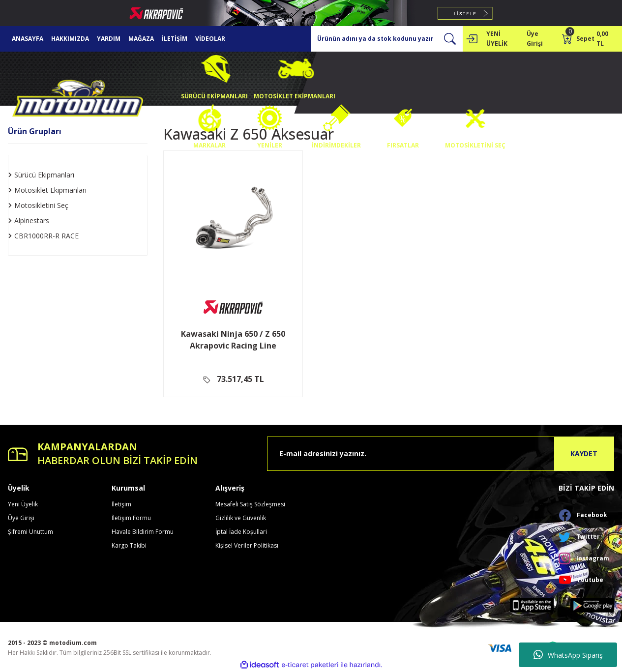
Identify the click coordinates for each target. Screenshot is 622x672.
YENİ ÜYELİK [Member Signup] (497, 39)
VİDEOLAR (210, 39)
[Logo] (78, 101)
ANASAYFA (28, 39)
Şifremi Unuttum (30, 532)
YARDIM (109, 39)
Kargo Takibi (129, 545)
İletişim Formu (131, 518)
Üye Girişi (21, 518)
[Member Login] (472, 39)
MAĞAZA (141, 39)
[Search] (387, 39)
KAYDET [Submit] (584, 453)
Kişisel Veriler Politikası (247, 545)
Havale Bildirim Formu (143, 532)
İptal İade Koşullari (241, 532)
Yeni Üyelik (23, 504)
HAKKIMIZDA (70, 39)
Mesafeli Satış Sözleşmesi (250, 504)
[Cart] (588, 39)
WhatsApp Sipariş (568, 655)
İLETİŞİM (175, 39)
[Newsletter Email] (441, 454)
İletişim (121, 504)
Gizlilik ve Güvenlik (241, 518)
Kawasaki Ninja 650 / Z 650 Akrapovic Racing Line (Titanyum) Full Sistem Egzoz (233, 340)
